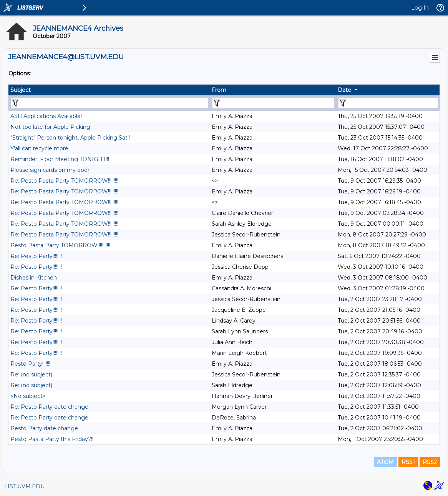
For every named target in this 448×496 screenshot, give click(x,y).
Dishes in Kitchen (34, 278)
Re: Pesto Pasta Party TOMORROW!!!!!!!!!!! (66, 181)
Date (344, 90)
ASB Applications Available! (46, 116)
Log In (420, 8)
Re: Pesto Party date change (49, 407)
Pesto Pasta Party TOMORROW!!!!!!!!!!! (60, 245)
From (219, 90)
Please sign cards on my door (50, 170)
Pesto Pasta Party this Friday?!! (52, 439)
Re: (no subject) (31, 374)
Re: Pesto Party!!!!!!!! (36, 256)
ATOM (385, 462)
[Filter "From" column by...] (273, 103)
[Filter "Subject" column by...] (110, 103)
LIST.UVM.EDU (24, 486)
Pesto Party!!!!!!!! (31, 364)
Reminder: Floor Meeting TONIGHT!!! (60, 159)
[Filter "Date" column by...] (388, 103)
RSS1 (408, 462)
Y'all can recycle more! (40, 148)
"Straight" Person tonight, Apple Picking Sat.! (70, 138)
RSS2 (430, 462)
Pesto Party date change (44, 428)
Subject (21, 90)
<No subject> (28, 396)
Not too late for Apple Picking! (51, 127)
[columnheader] (109, 90)
